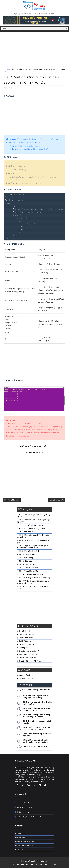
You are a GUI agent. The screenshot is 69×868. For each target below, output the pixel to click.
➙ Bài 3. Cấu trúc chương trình (30, 526)
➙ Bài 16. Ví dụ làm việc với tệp (30, 575)
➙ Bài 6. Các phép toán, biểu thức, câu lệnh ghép (33, 537)
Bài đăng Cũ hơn (57, 501)
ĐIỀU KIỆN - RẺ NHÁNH (29, 818)
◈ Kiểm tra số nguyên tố (27, 655)
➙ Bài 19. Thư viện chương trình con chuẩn (32, 588)
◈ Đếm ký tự (22, 649)
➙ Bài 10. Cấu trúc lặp (26, 555)
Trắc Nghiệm (23, 813)
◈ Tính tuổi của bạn (25, 645)
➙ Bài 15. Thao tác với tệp (28, 572)
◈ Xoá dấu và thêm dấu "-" (28, 652)
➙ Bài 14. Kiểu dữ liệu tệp (27, 569)
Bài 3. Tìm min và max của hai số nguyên (37, 723)
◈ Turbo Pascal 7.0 (25, 679)
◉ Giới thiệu (20, 838)
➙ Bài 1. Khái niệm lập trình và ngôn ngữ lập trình (34, 516)
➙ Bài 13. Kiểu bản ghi (26, 565)
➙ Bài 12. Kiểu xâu (24, 562)
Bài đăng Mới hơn (12, 501)
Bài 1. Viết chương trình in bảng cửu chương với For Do (37, 717)
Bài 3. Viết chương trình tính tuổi (37, 690)
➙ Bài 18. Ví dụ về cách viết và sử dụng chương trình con (33, 583)
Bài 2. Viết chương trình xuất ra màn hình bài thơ (36, 710)
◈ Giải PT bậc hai (24, 642)
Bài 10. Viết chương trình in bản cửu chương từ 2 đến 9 (37, 729)
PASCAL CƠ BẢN (25, 808)
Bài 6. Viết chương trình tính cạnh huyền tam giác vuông (35, 742)
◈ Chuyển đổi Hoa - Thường (29, 662)
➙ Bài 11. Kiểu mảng (25, 559)
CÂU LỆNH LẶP (17, 69)
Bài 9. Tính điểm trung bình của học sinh (37, 736)
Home (6, 69)
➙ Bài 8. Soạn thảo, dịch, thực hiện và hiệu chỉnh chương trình (33, 548)
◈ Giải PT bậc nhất (25, 639)
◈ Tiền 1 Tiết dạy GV (25, 635)
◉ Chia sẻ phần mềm (24, 846)
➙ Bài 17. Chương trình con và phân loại (34, 579)
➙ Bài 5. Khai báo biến (26, 533)
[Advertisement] (34, 50)
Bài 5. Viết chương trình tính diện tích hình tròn (37, 704)
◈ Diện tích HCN (24, 632)
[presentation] (25, 169)
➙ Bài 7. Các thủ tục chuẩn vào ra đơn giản (33, 542)
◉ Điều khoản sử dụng (24, 842)
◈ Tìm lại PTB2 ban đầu (27, 658)
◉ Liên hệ (19, 850)
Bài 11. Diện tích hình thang (36, 747)
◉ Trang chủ (20, 834)
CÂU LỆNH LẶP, (12, 88)
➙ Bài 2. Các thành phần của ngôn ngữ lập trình (33, 522)
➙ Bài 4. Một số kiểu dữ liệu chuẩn (31, 529)
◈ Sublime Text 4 (24, 676)
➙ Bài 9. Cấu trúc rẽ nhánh (28, 552)
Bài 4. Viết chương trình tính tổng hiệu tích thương (35, 698)
